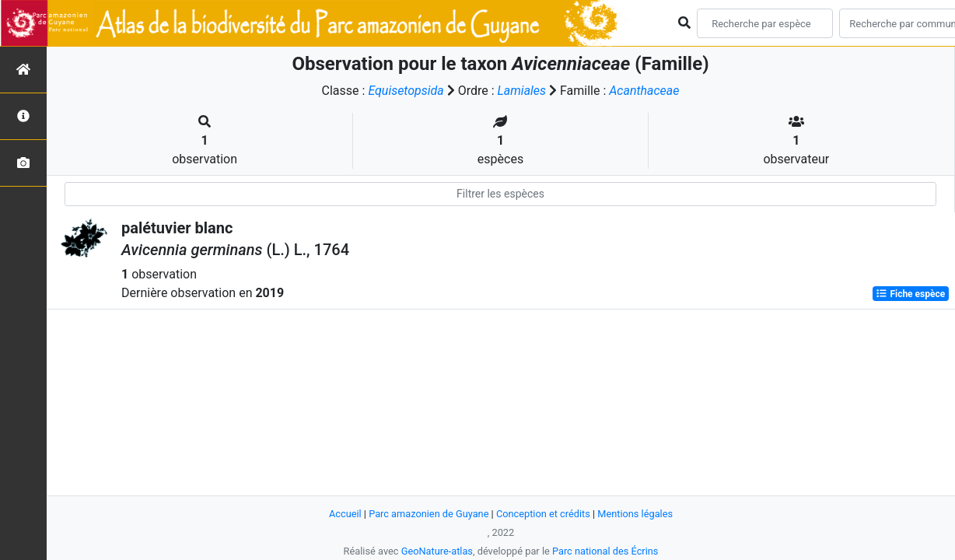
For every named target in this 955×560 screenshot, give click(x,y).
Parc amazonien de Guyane (429, 514)
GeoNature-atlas (437, 551)
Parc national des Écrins (605, 551)
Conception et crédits (543, 514)
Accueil (345, 514)
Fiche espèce (910, 294)
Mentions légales (636, 514)
